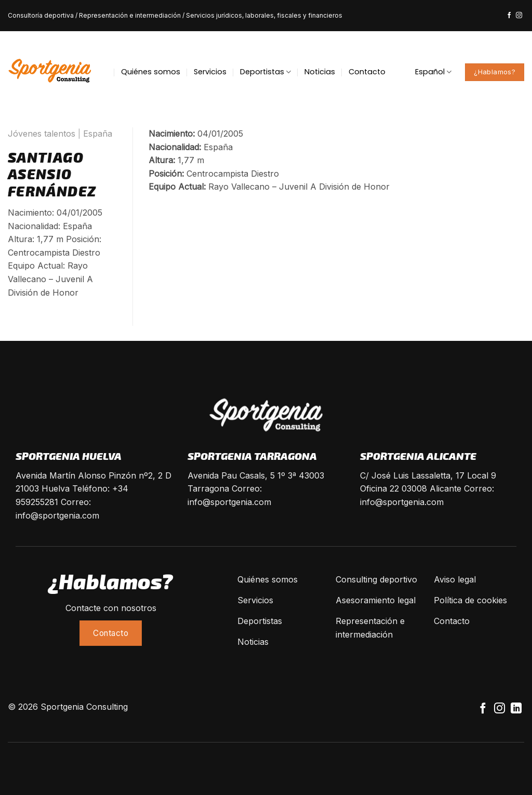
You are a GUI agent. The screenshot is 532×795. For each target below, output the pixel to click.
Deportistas (265, 72)
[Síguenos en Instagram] (519, 16)
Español (433, 72)
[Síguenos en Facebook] (509, 16)
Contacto (367, 72)
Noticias (320, 72)
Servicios (210, 72)
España (98, 134)
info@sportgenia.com (57, 515)
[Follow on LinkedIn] (516, 709)
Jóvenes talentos (42, 134)
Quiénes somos (151, 72)
